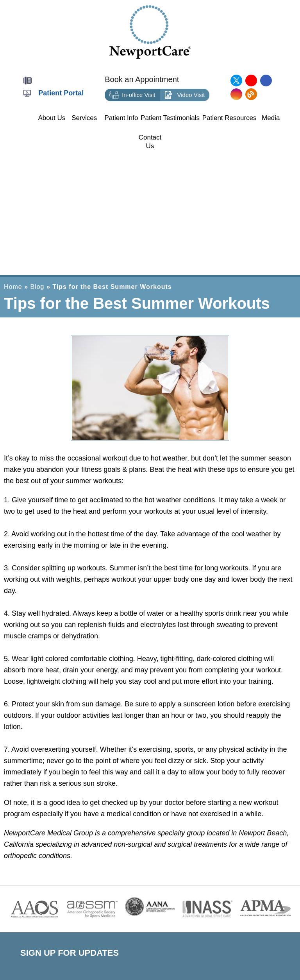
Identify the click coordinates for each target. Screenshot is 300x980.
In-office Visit (132, 95)
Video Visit (185, 95)
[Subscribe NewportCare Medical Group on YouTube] (251, 81)
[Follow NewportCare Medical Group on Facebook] (266, 81)
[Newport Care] (150, 32)
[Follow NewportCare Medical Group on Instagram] (236, 94)
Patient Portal (61, 93)
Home (13, 287)
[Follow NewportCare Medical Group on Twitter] (236, 81)
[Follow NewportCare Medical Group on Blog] (251, 94)
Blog (37, 287)
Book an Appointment (142, 79)
